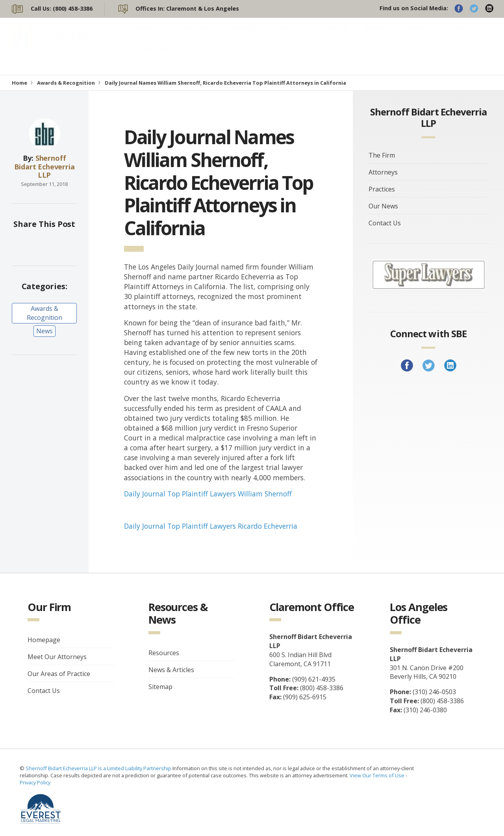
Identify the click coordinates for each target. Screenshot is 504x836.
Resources (164, 653)
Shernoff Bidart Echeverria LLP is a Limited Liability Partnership (99, 768)
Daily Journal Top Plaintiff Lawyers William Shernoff (208, 494)
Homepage (44, 640)
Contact (460, 35)
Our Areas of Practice (59, 674)
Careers (415, 35)
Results (293, 35)
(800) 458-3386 (148, 57)
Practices (197, 35)
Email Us (207, 57)
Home (19, 83)
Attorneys (140, 35)
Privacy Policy (35, 782)
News (374, 35)
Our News (383, 206)
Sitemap (160, 687)
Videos (335, 35)
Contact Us (385, 223)
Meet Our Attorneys (57, 657)
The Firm (382, 155)
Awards (244, 35)
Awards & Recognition (66, 83)
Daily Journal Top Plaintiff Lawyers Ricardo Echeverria (211, 526)
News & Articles (171, 670)
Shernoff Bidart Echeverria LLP (44, 166)
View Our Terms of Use (377, 775)
